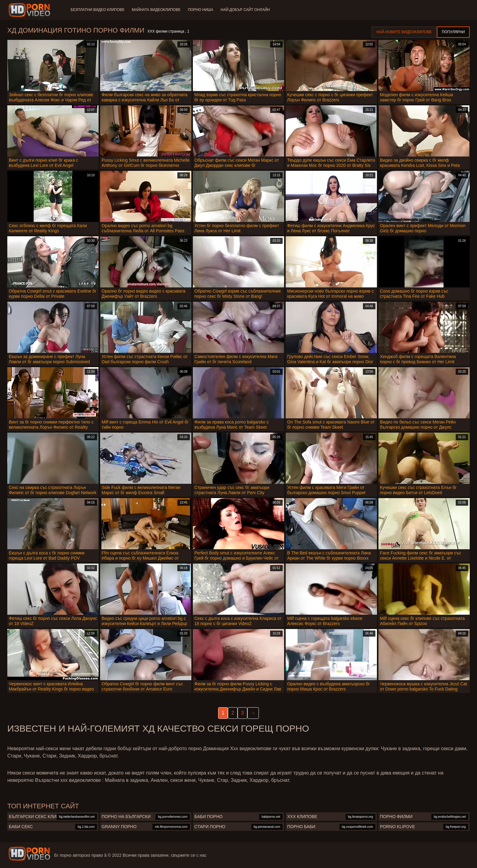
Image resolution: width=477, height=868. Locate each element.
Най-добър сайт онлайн (245, 10)
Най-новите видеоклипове (404, 32)
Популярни (453, 32)
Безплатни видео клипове (97, 10)
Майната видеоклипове (156, 10)
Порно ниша (200, 10)
